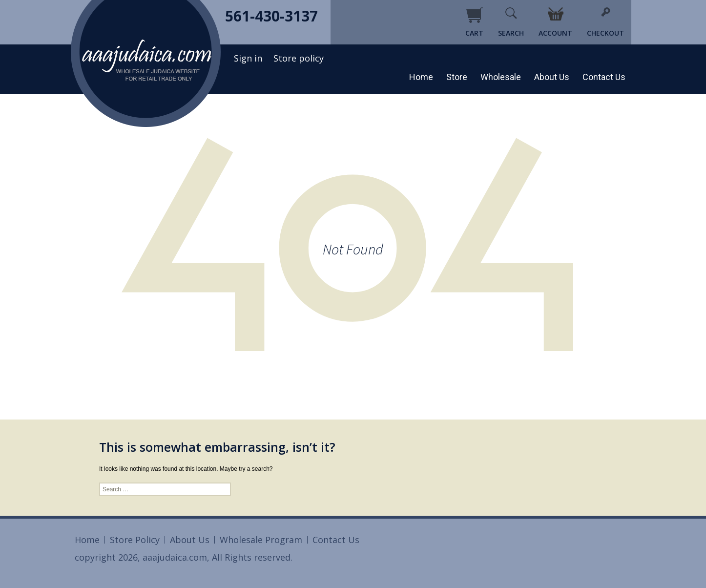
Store (457, 77)
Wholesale (501, 77)
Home (421, 77)
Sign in (248, 58)
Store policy (299, 58)
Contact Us (604, 77)
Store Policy (135, 540)
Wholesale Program (261, 540)
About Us (552, 77)
